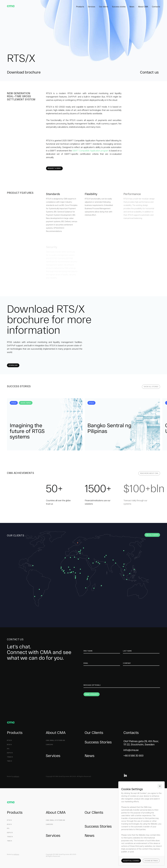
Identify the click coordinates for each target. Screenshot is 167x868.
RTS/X (14, 403)
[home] (11, 6)
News (132, 7)
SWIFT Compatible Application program (90, 151)
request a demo (54, 168)
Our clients (104, 7)
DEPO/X (10, 753)
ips (8, 749)
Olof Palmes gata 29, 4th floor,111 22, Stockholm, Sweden (141, 743)
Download (13, 365)
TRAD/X (10, 757)
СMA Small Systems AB (55, 740)
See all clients (152, 535)
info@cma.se (131, 750)
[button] (160, 786)
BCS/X (9, 745)
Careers (49, 745)
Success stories (119, 7)
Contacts (156, 7)
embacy (16, 776)
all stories (151, 387)
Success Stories (98, 742)
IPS (8, 828)
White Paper (26, 403)
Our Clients (94, 732)
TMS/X (10, 761)
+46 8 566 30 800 (133, 755)
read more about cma (149, 473)
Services (92, 7)
